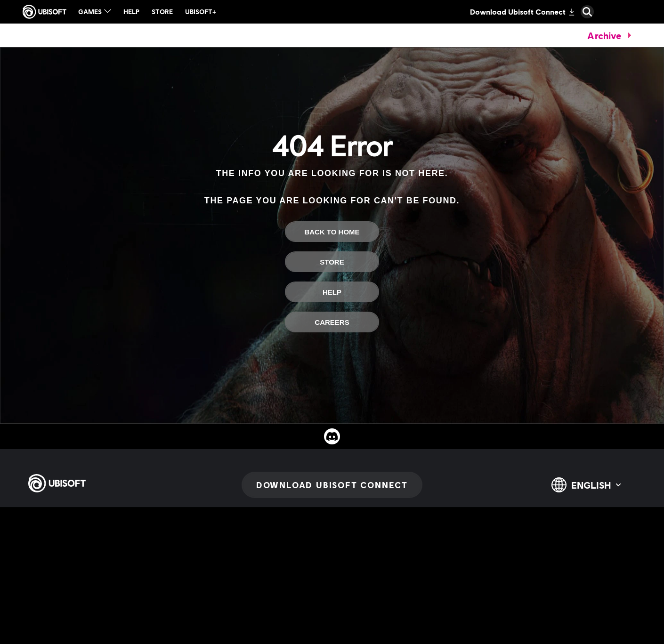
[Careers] (332, 322)
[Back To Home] (332, 232)
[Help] (332, 292)
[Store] (332, 262)
